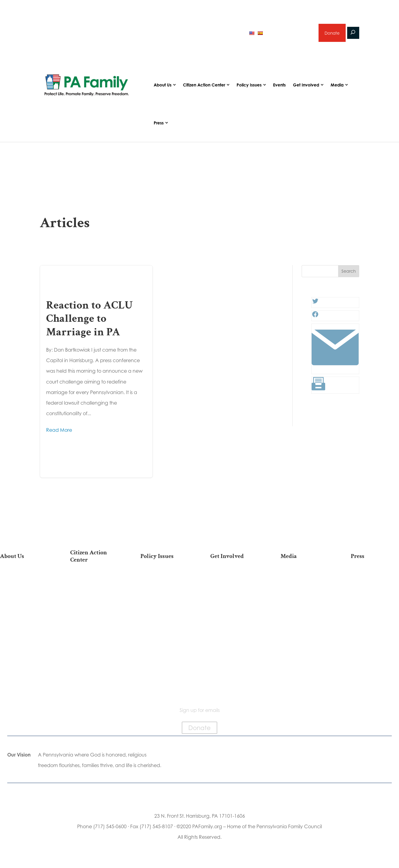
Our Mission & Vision (24, 581)
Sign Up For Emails (94, 686)
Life (165, 581)
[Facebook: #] (315, 318)
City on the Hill (24, 634)
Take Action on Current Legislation (94, 599)
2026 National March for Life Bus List (94, 584)
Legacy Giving (235, 619)
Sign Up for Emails (234, 628)
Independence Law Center (24, 622)
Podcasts (305, 590)
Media (337, 87)
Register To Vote (94, 642)
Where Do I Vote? (94, 661)
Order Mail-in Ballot (94, 652)
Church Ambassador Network (24, 647)
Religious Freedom (165, 590)
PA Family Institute (24, 609)
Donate (332, 34)
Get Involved (306, 87)
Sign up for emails (290, 34)
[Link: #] (335, 371)
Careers (234, 609)
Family (165, 600)
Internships (235, 590)
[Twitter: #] (315, 305)
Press (159, 125)
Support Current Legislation (235, 641)
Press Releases (375, 581)
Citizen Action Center (204, 87)
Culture (165, 609)
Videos (305, 600)
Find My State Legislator (94, 615)
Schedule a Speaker (235, 663)
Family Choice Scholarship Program (24, 662)
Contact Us (24, 675)
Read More (59, 432)
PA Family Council (24, 600)
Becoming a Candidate (94, 674)
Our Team (24, 590)
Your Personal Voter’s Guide (94, 630)
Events (279, 87)
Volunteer (234, 600)
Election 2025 (305, 619)
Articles (305, 581)
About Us (163, 87)
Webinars (305, 609)
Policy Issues (249, 87)
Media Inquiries (375, 590)
